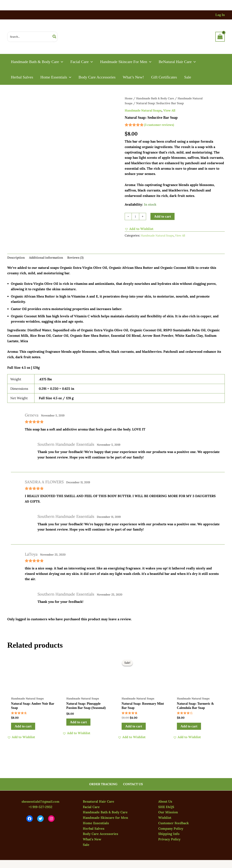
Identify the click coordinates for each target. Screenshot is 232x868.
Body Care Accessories (101, 834)
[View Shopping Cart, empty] (220, 37)
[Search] (55, 37)
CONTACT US (133, 784)
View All (173, 110)
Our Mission (168, 812)
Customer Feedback (174, 823)
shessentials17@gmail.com (41, 802)
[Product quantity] (135, 217)
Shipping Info (169, 834)
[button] (61, 62)
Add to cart (162, 216)
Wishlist (165, 818)
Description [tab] (16, 258)
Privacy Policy (169, 839)
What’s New (92, 839)
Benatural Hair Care (99, 802)
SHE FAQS (166, 807)
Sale (86, 845)
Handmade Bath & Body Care (157, 98)
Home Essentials (96, 823)
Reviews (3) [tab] (79, 258)
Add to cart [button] (23, 727)
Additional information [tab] (48, 258)
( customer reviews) (160, 125)
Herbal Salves (94, 828)
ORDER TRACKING (104, 784)
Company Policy (171, 828)
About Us (165, 802)
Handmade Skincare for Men (105, 818)
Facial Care (91, 807)
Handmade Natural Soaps (144, 110)
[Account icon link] (220, 15)
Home (129, 98)
